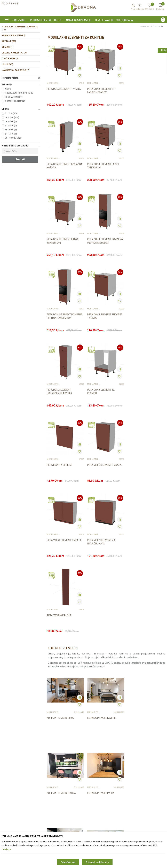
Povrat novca (93, 781)
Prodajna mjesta (52, 758)
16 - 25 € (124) (12, 141)
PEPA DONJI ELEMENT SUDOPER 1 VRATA (105, 263)
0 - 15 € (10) (11, 136)
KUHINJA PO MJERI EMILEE (141, 589)
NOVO (8, 112)
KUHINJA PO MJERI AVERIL (101, 514)
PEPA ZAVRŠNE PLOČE (139, 412)
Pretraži (20, 183)
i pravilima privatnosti (154, 798)
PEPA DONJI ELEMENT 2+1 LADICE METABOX (101, 113)
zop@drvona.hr (146, 774)
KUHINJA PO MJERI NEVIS (101, 664)
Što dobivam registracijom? (100, 795)
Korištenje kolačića (95, 762)
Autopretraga (124, 41)
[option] (83, 26)
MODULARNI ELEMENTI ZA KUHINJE (20, 51)
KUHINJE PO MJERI (13, 59)
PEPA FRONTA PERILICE (100, 337)
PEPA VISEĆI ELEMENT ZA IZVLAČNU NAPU (101, 413)
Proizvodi (6, 34)
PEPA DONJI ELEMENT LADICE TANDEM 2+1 (63, 189)
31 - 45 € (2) (11, 149)
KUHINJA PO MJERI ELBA (60, 514)
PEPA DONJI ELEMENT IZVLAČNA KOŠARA (145, 113)
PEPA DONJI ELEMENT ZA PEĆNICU (61, 338)
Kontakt (48, 753)
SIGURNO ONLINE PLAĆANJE (83, 26)
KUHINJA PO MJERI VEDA (60, 589)
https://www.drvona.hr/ (14, 794)
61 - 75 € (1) (11, 157)
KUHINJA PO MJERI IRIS (59, 664)
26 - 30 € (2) (11, 145)
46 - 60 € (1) (11, 153)
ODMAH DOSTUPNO (15, 124)
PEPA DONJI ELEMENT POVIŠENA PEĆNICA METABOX (145, 189)
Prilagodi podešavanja (97, 862)
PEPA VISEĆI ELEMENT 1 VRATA (144, 337)
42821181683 (9, 775)
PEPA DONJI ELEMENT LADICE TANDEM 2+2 (103, 189)
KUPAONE (9, 64)
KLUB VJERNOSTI (14, 120)
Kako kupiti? (92, 791)
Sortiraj (139, 41)
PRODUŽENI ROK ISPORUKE (19, 116)
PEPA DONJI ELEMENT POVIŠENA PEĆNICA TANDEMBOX (65, 263)
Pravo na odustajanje (97, 767)
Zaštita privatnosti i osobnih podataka (100, 755)
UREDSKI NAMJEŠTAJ (14, 76)
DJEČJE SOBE (10, 82)
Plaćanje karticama (96, 786)
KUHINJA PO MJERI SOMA (101, 589)
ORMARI (7, 70)
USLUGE (7, 88)
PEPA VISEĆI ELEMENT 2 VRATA (64, 412)
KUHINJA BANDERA (137, 664)
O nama (48, 749)
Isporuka (90, 776)
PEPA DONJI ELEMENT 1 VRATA (64, 112)
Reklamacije (92, 771)
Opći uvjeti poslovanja (97, 749)
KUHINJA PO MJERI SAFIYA (142, 514)
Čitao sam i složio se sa (148, 797)
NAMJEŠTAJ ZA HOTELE (15, 93)
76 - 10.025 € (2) (13, 161)
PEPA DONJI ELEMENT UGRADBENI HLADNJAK (140, 263)
